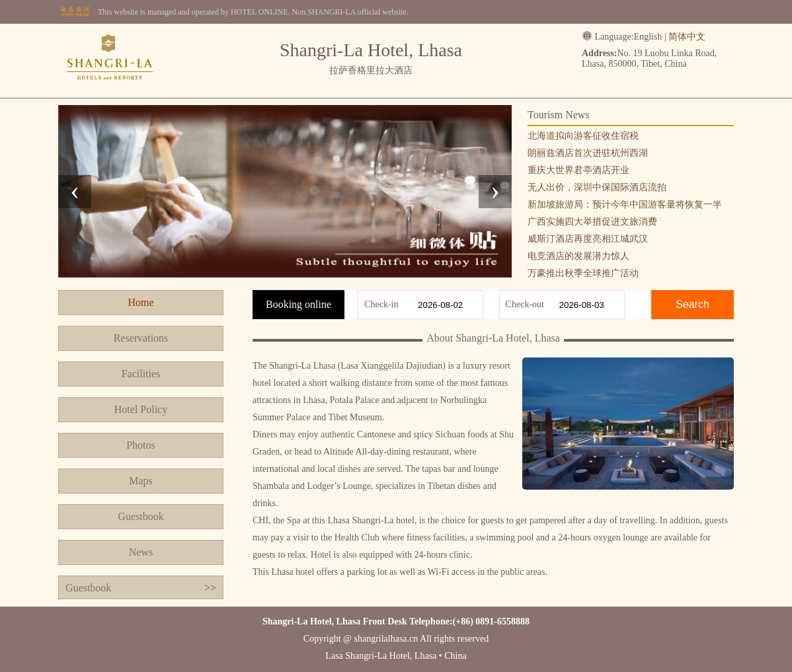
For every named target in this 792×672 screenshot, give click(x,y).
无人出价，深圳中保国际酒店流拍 (597, 187)
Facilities (141, 374)
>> (210, 588)
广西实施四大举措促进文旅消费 (592, 222)
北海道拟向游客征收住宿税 (583, 136)
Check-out (525, 304)
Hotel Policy (141, 409)
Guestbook (140, 516)
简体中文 (687, 37)
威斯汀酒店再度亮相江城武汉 (588, 239)
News (141, 552)
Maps (141, 481)
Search (693, 304)
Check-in (381, 304)
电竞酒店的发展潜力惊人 (578, 256)
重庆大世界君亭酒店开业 (578, 170)
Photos (141, 445)
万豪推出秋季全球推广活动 (583, 273)
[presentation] (75, 192)
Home (140, 302)
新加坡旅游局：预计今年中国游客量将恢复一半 (625, 205)
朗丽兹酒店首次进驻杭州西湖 (588, 153)
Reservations (141, 338)
